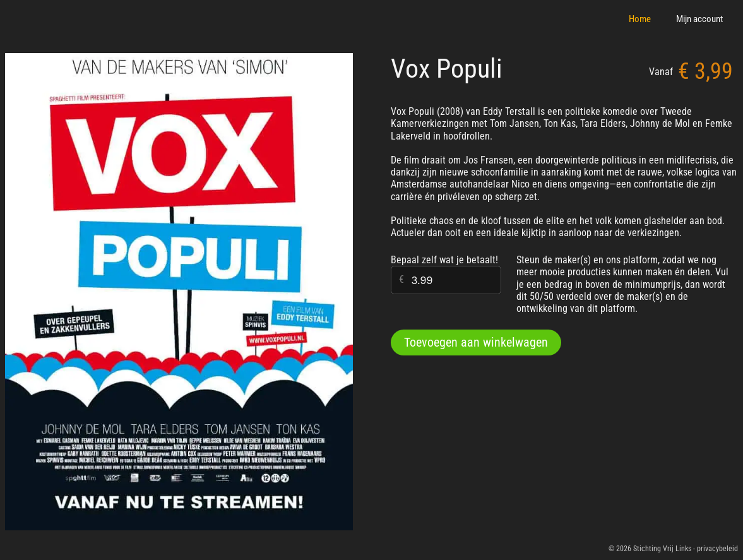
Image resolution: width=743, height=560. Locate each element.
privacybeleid (717, 549)
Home (640, 19)
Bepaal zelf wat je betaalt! (444, 260)
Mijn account (699, 19)
